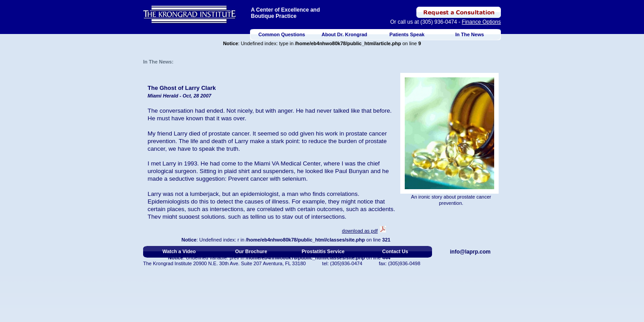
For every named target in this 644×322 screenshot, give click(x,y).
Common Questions (282, 34)
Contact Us (395, 251)
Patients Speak (407, 34)
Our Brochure (251, 251)
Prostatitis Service (323, 251)
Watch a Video (179, 251)
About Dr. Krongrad (344, 34)
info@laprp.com (470, 252)
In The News (470, 34)
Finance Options (481, 22)
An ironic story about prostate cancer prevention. (451, 200)
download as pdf (360, 231)
